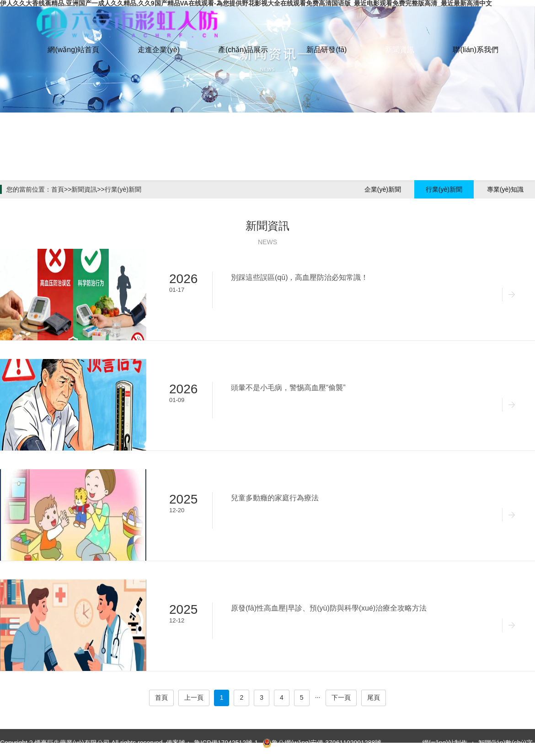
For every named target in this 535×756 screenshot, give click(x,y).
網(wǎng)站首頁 (73, 50)
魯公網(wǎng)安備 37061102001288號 (322, 743)
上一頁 (194, 697)
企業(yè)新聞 (383, 189)
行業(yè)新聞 (123, 189)
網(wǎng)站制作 (445, 743)
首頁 (58, 189)
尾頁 (374, 697)
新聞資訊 (400, 50)
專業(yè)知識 (505, 189)
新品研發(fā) (326, 50)
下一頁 (341, 697)
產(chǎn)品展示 (243, 50)
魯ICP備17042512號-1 (226, 743)
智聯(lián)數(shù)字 (506, 743)
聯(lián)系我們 (476, 50)
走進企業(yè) (159, 50)
